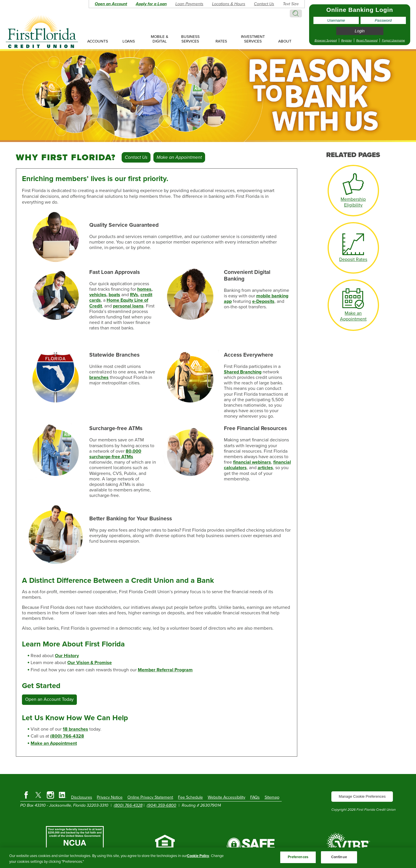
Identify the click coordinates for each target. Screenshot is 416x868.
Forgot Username (393, 40)
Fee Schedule (190, 797)
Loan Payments (189, 4)
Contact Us (264, 4)
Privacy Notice (110, 797)
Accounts (98, 41)
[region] (208, 858)
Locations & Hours (229, 4)
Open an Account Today (49, 699)
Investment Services (253, 39)
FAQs (255, 797)
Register (347, 40)
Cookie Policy (198, 856)
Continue (339, 857)
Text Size (291, 4)
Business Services (190, 39)
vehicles (98, 295)
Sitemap (272, 797)
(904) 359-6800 (161, 805)
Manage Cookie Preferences (362, 796)
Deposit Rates (353, 259)
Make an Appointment (179, 157)
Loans (129, 41)
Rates (221, 41)
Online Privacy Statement (150, 797)
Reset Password (367, 40)
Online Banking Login (360, 10)
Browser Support (326, 40)
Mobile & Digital (160, 39)
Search (296, 13)
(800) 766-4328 (128, 805)
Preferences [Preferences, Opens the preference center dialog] (298, 857)
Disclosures (82, 797)
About (285, 41)
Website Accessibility (226, 797)
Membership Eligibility (353, 202)
